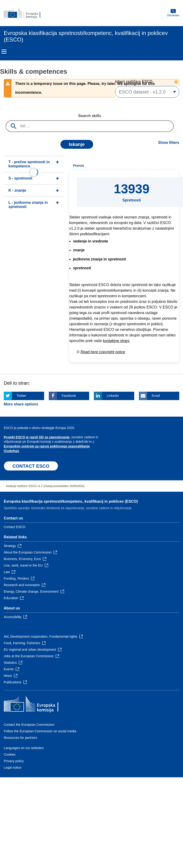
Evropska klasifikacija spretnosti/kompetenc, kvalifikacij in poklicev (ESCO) (71, 501)
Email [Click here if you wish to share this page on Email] (156, 396)
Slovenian (173, 13)
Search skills (90, 116)
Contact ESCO (14, 527)
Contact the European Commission (29, 725)
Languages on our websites (24, 748)
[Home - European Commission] (26, 13)
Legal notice (13, 768)
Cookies (10, 754)
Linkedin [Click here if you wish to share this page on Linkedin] (113, 396)
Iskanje (77, 144)
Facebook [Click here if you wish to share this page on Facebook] (69, 396)
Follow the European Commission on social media (40, 731)
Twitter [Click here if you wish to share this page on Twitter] (21, 396)
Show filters (169, 143)
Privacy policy (14, 761)
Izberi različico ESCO (134, 81)
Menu (4, 52)
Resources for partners (20, 738)
